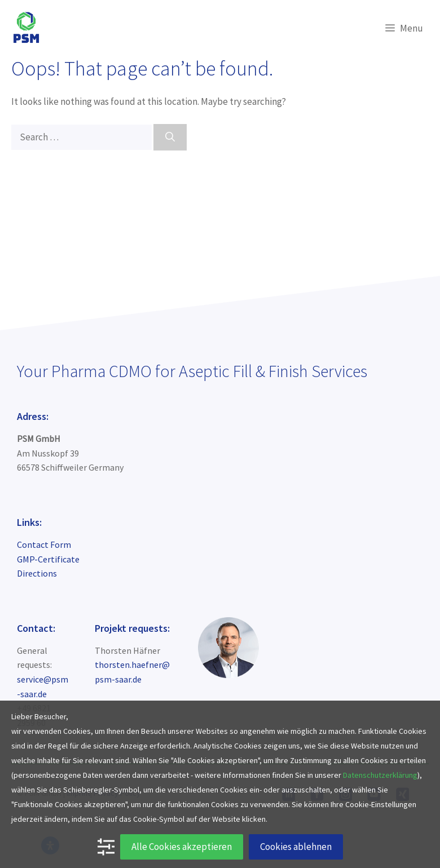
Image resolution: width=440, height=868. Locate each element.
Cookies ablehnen (296, 847)
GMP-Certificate (48, 559)
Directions (37, 573)
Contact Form (44, 544)
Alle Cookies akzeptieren (182, 847)
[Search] (170, 138)
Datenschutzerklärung (380, 775)
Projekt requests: (132, 628)
